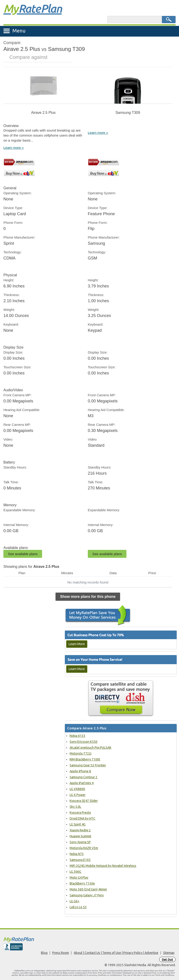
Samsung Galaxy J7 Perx (87, 895)
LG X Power (78, 795)
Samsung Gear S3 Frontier (88, 765)
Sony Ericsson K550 (83, 742)
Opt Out (167, 959)
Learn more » (14, 148)
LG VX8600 (77, 789)
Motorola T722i (81, 753)
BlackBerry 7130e (82, 883)
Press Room (61, 953)
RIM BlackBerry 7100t (85, 759)
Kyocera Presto (80, 813)
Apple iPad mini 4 (82, 783)
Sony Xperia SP (80, 842)
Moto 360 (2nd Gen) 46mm (88, 889)
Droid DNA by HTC (82, 818)
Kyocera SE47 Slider (84, 801)
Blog (44, 953)
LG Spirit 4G (78, 824)
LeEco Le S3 (78, 907)
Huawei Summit (80, 836)
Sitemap (169, 953)
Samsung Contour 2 (83, 777)
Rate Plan (33, 8)
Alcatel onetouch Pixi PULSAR (90, 748)
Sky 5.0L (75, 807)
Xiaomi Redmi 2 (80, 830)
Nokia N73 (77, 854)
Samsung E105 (80, 860)
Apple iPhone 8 (80, 771)
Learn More (77, 644)
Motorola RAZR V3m (84, 848)
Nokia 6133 (77, 736)
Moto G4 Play (79, 878)
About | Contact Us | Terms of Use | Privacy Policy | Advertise (116, 953)
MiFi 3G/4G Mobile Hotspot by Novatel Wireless (103, 866)
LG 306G (75, 872)
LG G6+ (74, 901)
